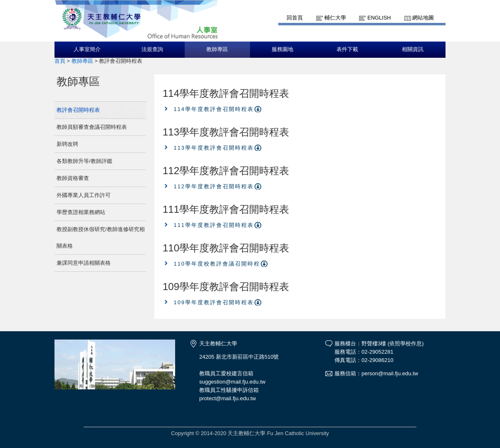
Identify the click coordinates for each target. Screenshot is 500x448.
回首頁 (295, 18)
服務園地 (282, 49)
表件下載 (347, 49)
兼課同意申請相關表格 (84, 263)
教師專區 (217, 49)
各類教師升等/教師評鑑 (84, 161)
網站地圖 (423, 18)
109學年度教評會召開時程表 (214, 302)
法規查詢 (152, 49)
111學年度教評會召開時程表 (214, 225)
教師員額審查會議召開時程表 (92, 127)
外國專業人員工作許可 (84, 195)
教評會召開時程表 (78, 110)
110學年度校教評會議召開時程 (217, 264)
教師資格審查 (73, 178)
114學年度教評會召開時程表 (214, 109)
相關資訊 (413, 49)
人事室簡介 (87, 49)
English (379, 18)
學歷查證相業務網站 (81, 212)
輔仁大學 (335, 18)
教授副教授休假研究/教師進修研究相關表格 (101, 238)
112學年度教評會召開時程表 (214, 186)
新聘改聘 (67, 144)
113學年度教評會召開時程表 (214, 148)
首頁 (60, 61)
